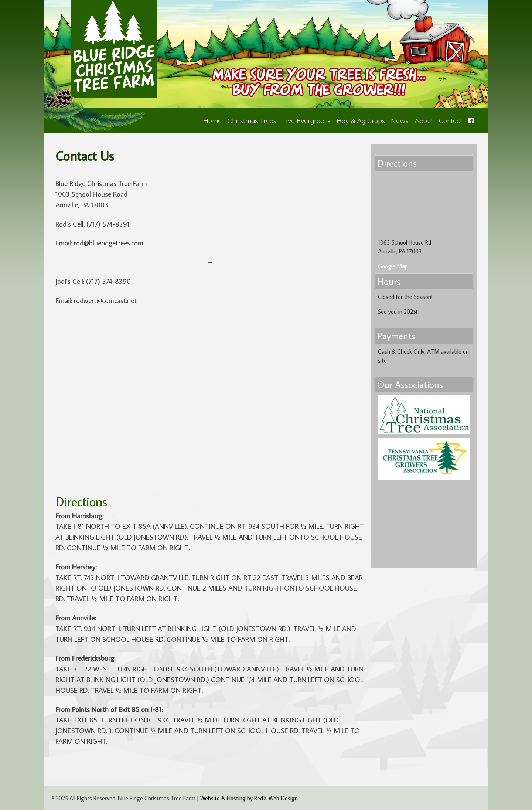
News (400, 121)
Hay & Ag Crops (361, 121)
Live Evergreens (306, 121)
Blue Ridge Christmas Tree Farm (114, 49)
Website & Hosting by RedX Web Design (249, 798)
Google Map (393, 266)
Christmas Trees (252, 121)
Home (212, 121)
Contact (451, 121)
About (424, 121)
